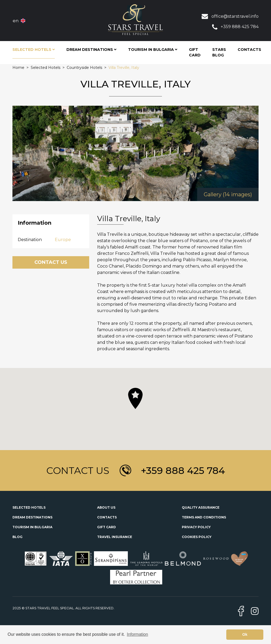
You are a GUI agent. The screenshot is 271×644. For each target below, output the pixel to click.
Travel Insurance (115, 537)
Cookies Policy (197, 537)
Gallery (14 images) (228, 194)
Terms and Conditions (204, 517)
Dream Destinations (32, 517)
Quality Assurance (201, 507)
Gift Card (195, 52)
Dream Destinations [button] (91, 50)
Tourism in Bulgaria (32, 527)
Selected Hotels (29, 507)
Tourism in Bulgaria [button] (153, 50)
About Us (106, 507)
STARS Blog (219, 52)
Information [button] (137, 634)
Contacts (249, 50)
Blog (17, 537)
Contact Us (51, 262)
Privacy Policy (196, 527)
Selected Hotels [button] (34, 50)
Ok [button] (245, 634)
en (16, 21)
